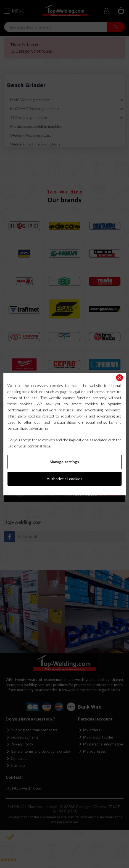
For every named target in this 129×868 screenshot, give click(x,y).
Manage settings (64, 462)
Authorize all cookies (64, 479)
